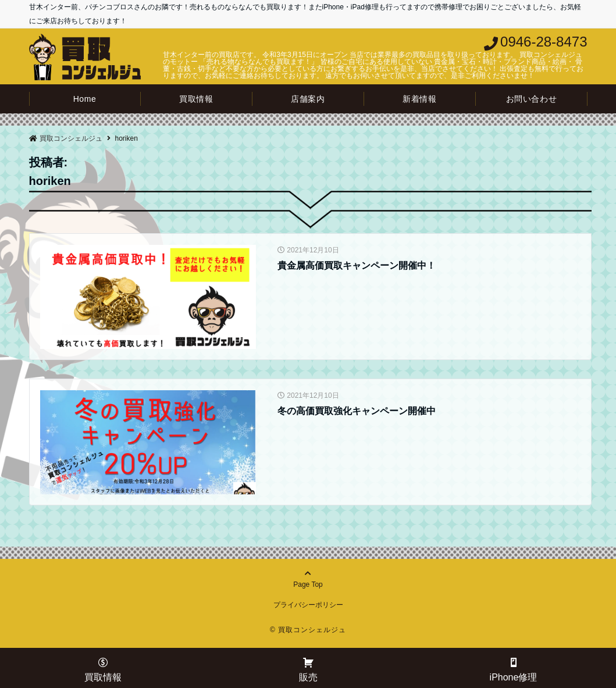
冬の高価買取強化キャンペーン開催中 (357, 411)
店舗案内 (308, 99)
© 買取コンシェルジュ (308, 630)
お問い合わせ (531, 99)
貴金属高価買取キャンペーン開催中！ (357, 265)
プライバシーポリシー (308, 605)
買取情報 (196, 99)
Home (85, 99)
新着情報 (419, 99)
